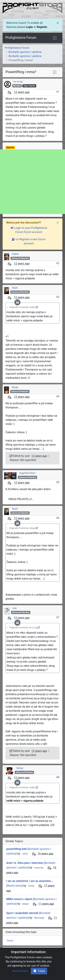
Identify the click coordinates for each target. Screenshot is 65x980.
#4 (58, 396)
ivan (15, 608)
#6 (58, 518)
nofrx (25, 854)
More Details (20, 971)
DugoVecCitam (27, 473)
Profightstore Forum (21, 38)
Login (29, 27)
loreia (31, 886)
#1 (58, 92)
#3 (58, 297)
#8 (58, 777)
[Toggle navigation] (55, 38)
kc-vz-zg (18, 82)
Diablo (15, 254)
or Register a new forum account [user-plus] (29, 241)
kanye (25, 904)
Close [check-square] (39, 971)
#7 (58, 617)
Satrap (20, 768)
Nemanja (39, 918)
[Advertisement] (32, 182)
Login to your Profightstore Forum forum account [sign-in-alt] (29, 230)
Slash (15, 288)
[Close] (58, 23)
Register (42, 27)
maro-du (39, 868)
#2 (58, 263)
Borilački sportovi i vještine (25, 52)
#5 (58, 482)
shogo (15, 387)
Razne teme (14, 886)
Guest (10, 941)
